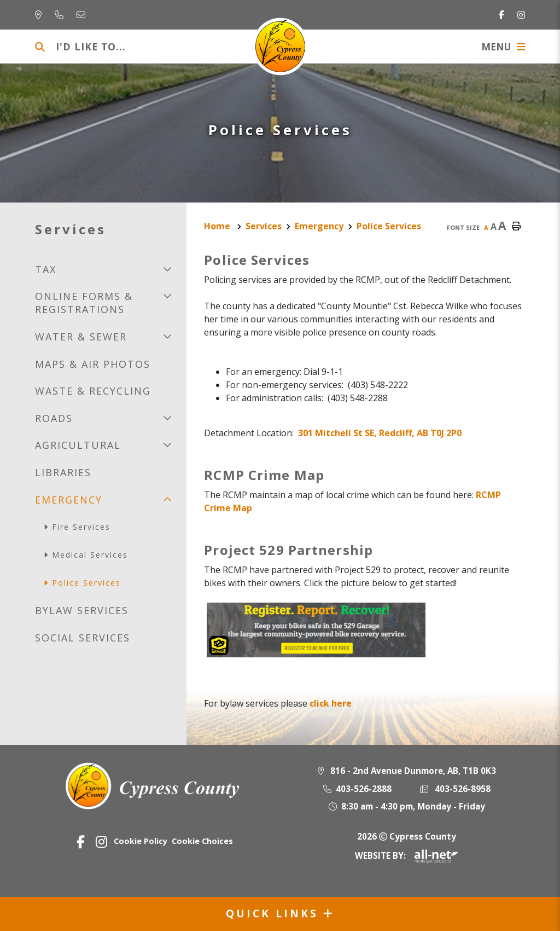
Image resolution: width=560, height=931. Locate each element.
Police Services (389, 226)
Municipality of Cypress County (280, 47)
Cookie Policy (141, 841)
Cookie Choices (202, 841)
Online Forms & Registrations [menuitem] (84, 303)
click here (331, 703)
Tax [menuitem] (46, 269)
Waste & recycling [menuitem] (93, 391)
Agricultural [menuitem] (78, 445)
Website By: (407, 855)
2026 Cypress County (407, 836)
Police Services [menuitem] (86, 583)
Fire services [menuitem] (81, 527)
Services (264, 226)
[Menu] (503, 47)
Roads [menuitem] (54, 418)
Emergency (319, 226)
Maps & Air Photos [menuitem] (93, 364)
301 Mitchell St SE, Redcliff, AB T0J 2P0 (380, 433)
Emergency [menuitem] (69, 500)
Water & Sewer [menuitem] (81, 337)
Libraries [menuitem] (63, 472)
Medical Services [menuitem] (90, 555)
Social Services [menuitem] (83, 638)
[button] (167, 269)
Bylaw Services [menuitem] (82, 610)
